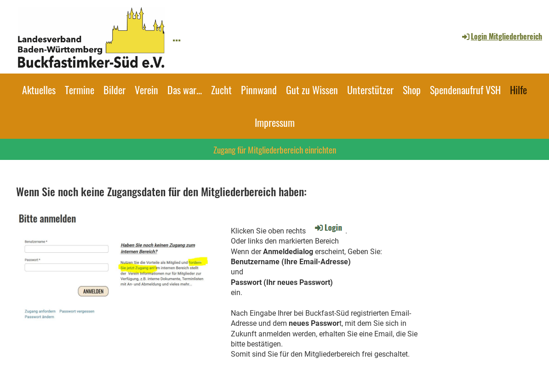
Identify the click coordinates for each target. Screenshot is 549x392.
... (177, 36)
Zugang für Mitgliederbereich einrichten (275, 149)
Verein (146, 90)
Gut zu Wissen (312, 90)
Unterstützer (370, 90)
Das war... (185, 90)
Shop (412, 90)
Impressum (275, 122)
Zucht (221, 90)
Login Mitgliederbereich (501, 36)
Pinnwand (259, 90)
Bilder (114, 90)
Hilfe (518, 90)
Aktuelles (39, 90)
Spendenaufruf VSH (465, 90)
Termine (80, 90)
